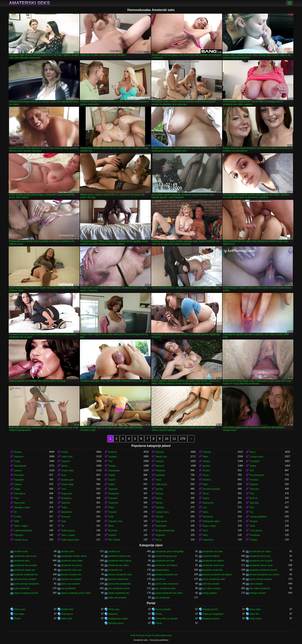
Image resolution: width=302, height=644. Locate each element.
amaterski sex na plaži (261, 561)
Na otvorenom (257, 475)
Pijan (17, 498)
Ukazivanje (114, 470)
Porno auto (20, 609)
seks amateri (256, 584)
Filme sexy (114, 609)
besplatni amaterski (213, 570)
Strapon (254, 521)
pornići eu (160, 579)
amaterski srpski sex (25, 570)
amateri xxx (114, 551)
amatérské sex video (260, 551)
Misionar (160, 466)
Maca (252, 452)
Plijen (205, 457)
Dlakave (254, 484)
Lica (205, 507)
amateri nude (21, 551)
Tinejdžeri (255, 461)
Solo (252, 507)
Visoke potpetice (258, 517)
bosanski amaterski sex (26, 575)
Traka (64, 507)
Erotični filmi (68, 609)
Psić (110, 461)
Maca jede (19, 503)
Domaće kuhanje (211, 489)
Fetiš (205, 535)
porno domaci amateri (261, 579)
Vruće (158, 480)
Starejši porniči (210, 609)
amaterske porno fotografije (169, 551)
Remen (159, 503)
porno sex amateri (70, 584)
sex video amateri (212, 588)
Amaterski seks (29, 3)
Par (251, 512)
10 (167, 439)
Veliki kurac (161, 484)
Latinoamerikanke (23, 531)
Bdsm (206, 512)
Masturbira (67, 512)
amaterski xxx (115, 570)
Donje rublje (67, 484)
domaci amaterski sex (167, 575)
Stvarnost (113, 503)
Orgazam (160, 535)
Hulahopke (161, 526)
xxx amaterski (162, 598)
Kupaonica (208, 540)
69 (15, 512)
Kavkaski (160, 475)
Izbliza (206, 498)
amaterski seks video (72, 561)
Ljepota (18, 470)
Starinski (66, 503)
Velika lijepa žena (70, 540)
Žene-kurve (161, 521)
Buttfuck (112, 452)
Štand (206, 494)
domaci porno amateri (25, 579)
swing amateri (210, 593)
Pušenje (207, 452)
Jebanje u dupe (22, 507)
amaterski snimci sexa (261, 565)
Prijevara (19, 535)
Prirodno (254, 480)
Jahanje (159, 461)
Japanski (113, 489)
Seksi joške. (256, 619)
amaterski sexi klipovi (166, 565)
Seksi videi (67, 619)
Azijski (112, 475)
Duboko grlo (68, 480)
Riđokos (207, 480)
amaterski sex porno (72, 565)
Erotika (18, 517)
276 (183, 439)
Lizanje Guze (162, 512)
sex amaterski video (166, 588)
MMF (17, 521)
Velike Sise (67, 457)
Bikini (111, 526)
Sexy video (255, 609)
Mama (64, 466)
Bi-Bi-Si (253, 498)
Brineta (18, 452)
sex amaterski (68, 588)
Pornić (159, 623)
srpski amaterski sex (119, 593)
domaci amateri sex (71, 575)
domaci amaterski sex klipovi (217, 575)
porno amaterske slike (214, 579)
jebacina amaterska (118, 579)
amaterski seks (22, 561)
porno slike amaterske (120, 584)
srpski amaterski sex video (169, 593)
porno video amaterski (167, 584)
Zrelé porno (67, 614)
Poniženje (255, 535)
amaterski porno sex (260, 556)
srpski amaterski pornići (26, 593)
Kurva (206, 475)
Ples (252, 494)
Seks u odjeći (21, 526)
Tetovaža (254, 489)
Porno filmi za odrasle (167, 619)
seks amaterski (22, 588)
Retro (111, 507)
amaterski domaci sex (119, 556)
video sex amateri (117, 598)
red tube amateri (211, 584)
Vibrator (159, 517)
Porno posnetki (163, 609)
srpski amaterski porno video (76, 593)
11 (174, 439)
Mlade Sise (161, 457)
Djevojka (254, 503)
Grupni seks (67, 470)
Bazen (159, 540)
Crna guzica (256, 531)
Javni (205, 531)
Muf (252, 470)
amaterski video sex (71, 570)
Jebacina (113, 614)
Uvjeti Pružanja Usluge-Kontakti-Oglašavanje (151, 635)
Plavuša (160, 452)
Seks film (254, 614)
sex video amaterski (260, 588)
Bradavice (66, 498)
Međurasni (114, 494)
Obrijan (206, 461)
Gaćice (112, 480)
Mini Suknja (114, 540)
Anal (64, 475)
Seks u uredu (68, 535)
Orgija (17, 489)
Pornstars (19, 475)
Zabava (18, 484)
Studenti (160, 507)
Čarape (112, 466)
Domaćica (208, 517)
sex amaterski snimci (119, 588)
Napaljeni (19, 480)
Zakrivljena (20, 494)
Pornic (159, 614)
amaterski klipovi (211, 556)
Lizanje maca (256, 457)
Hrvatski (112, 512)
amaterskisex (162, 570)
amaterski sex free (165, 561)
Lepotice (66, 461)
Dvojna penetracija (165, 531)
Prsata (65, 452)
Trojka (17, 461)
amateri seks (68, 551)
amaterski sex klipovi (213, 561)
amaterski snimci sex (213, 565)
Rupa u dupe (209, 526)
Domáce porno (116, 623)
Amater (206, 470)
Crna (64, 489)
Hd (63, 526)
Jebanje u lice (115, 521)
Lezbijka (112, 457)
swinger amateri (258, 593)
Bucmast (113, 531)
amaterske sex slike (213, 551)
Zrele (111, 517)
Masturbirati (20, 466)
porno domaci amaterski (26, 584)
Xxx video (19, 614)
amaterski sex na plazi (26, 565)
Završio (159, 489)
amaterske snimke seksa (74, 556)
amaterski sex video (118, 565)
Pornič (17, 619)
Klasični (112, 535)
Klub (64, 521)
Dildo (205, 484)
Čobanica (160, 470)
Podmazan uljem (211, 521)
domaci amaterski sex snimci (264, 575)
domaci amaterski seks (120, 575)
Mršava (159, 494)
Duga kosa (67, 494)
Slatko (111, 484)
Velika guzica (68, 531)
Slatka (253, 466)
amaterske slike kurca (25, 556)
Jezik (252, 526)
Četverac (113, 498)
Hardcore (19, 457)
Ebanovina (208, 503)
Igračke (206, 466)
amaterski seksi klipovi (120, 561)
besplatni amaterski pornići (263, 570)
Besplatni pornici (211, 619)
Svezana (66, 517)
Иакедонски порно (118, 619)
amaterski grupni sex (166, 556)
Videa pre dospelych (213, 614)
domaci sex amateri (71, 579)
